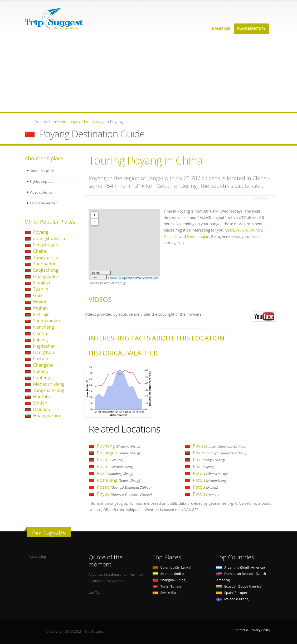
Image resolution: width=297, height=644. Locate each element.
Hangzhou (44, 352)
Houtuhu (42, 397)
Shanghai (169, 580)
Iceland (233, 599)
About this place (42, 171)
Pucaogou (118, 453)
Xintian (40, 403)
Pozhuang (118, 480)
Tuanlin (41, 289)
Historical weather (44, 203)
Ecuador (239, 586)
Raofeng (42, 378)
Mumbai (168, 574)
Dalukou (42, 409)
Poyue (124, 494)
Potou (210, 473)
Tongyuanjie (46, 257)
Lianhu (40, 333)
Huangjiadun (46, 276)
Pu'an (110, 460)
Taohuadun (45, 264)
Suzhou (41, 371)
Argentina (241, 567)
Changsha (43, 365)
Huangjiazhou (47, 415)
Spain (232, 593)
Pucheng (119, 446)
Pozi (115, 473)
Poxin (220, 453)
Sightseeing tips (42, 182)
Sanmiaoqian (47, 321)
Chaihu (40, 251)
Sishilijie (41, 314)
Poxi (209, 460)
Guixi (38, 295)
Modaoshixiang (49, 384)
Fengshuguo (46, 245)
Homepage (221, 29)
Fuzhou (41, 359)
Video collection (42, 192)
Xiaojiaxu (42, 283)
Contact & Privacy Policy (252, 630)
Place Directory (251, 29)
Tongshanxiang (49, 390)
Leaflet (112, 278)
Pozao (124, 487)
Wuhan (41, 308)
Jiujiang (41, 340)
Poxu (219, 446)
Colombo (172, 567)
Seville (167, 593)
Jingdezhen (45, 346)
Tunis (168, 586)
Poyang (41, 232)
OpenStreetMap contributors (140, 278)
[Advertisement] (148, 75)
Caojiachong (46, 270)
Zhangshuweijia (49, 238)
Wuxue (40, 302)
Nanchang (44, 327)
